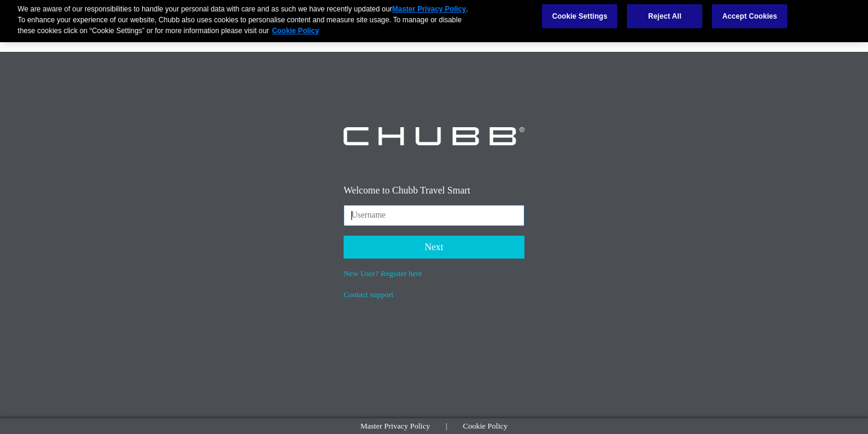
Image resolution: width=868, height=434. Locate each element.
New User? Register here (383, 273)
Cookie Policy (485, 426)
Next (434, 247)
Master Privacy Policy (395, 426)
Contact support (369, 294)
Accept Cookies (750, 13)
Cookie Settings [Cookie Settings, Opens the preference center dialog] (580, 13)
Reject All (665, 13)
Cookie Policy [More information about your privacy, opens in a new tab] (295, 27)
